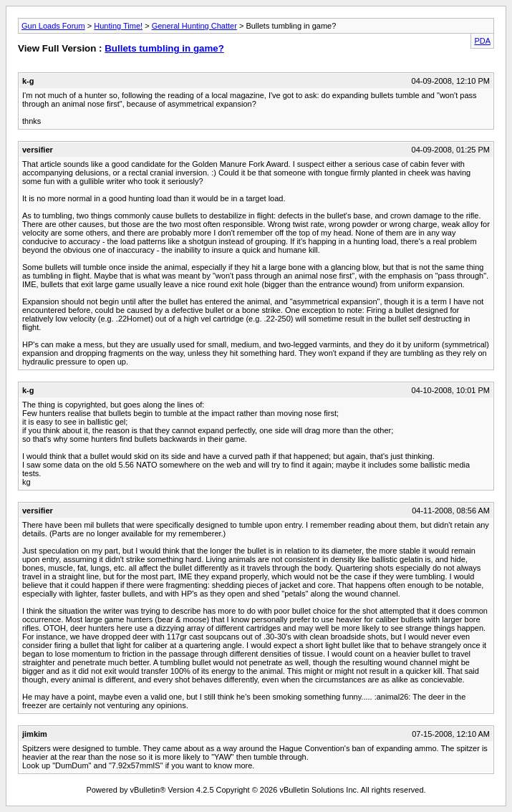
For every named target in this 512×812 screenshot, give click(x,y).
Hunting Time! (118, 26)
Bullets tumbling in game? (164, 48)
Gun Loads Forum (53, 26)
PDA (482, 41)
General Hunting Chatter (194, 26)
